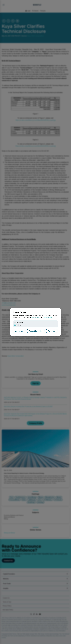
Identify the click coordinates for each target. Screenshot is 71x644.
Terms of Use (47, 317)
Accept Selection (36, 331)
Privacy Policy (36, 317)
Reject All (52, 331)
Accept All (19, 331)
